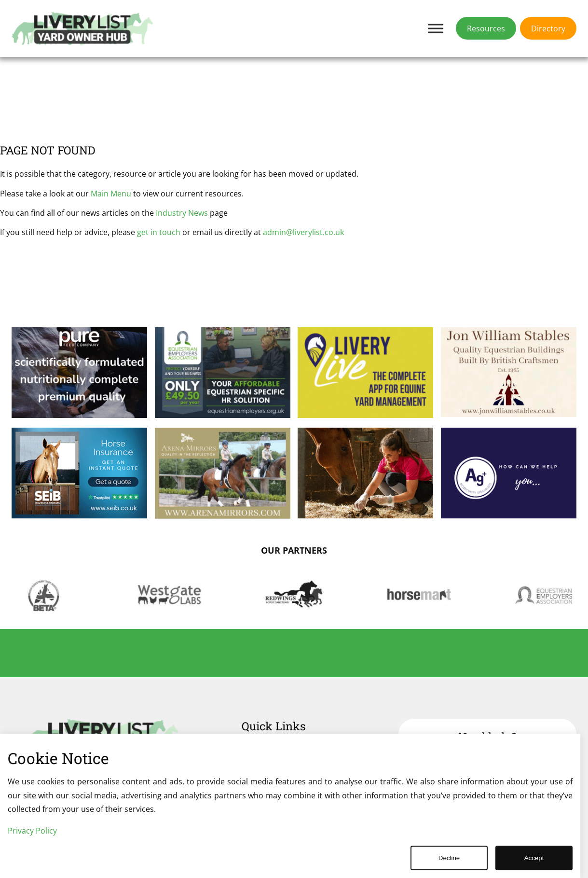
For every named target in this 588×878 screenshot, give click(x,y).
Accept (534, 858)
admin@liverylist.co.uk (303, 232)
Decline (449, 858)
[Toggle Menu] (436, 28)
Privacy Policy (32, 831)
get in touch (159, 232)
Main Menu (111, 194)
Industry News (182, 213)
